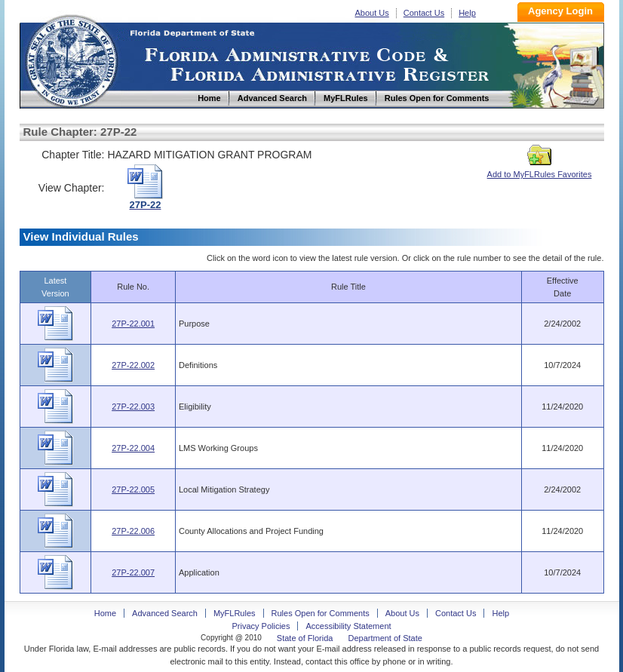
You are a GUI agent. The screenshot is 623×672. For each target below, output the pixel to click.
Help (467, 13)
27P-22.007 (133, 572)
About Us (372, 13)
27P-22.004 (133, 448)
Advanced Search (165, 613)
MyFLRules (235, 613)
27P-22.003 (133, 407)
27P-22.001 (133, 324)
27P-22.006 (133, 531)
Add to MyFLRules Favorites (540, 170)
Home (71, 59)
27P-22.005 (133, 489)
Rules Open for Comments (321, 613)
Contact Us (424, 13)
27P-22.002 (133, 365)
